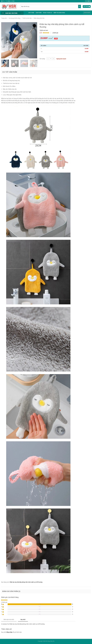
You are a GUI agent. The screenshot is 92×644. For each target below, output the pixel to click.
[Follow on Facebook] (85, 1)
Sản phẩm (39, 13)
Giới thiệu (31, 13)
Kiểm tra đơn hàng (59, 13)
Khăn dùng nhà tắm (39, 18)
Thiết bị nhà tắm (27, 18)
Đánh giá (55, 33)
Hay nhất (23, 619)
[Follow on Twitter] (88, 1)
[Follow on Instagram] (87, 1)
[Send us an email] (90, 1)
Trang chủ (4, 18)
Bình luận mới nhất (9, 619)
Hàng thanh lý (48, 13)
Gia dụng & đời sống (15, 18)
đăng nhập (9, 632)
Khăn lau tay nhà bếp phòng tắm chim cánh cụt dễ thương (26, 582)
